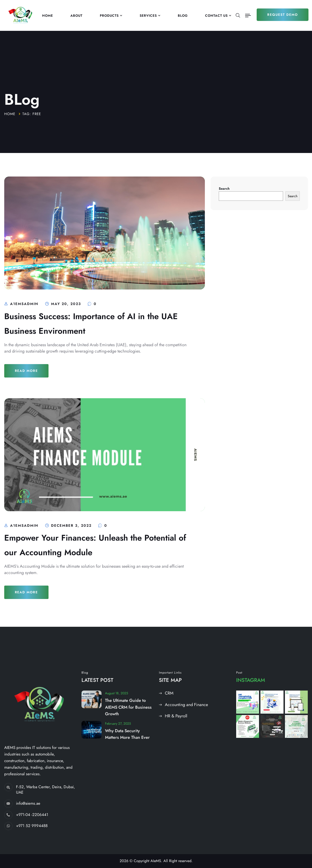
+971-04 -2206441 (32, 815)
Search (224, 189)
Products (109, 16)
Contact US (216, 16)
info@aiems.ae (28, 803)
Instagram (251, 680)
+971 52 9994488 (32, 826)
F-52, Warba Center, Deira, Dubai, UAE (45, 789)
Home (48, 16)
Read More (26, 371)
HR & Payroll (176, 716)
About (76, 16)
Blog (183, 16)
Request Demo (283, 15)
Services (148, 16)
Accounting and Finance (186, 705)
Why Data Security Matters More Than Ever (127, 734)
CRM (169, 693)
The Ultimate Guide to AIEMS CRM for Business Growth (128, 707)
